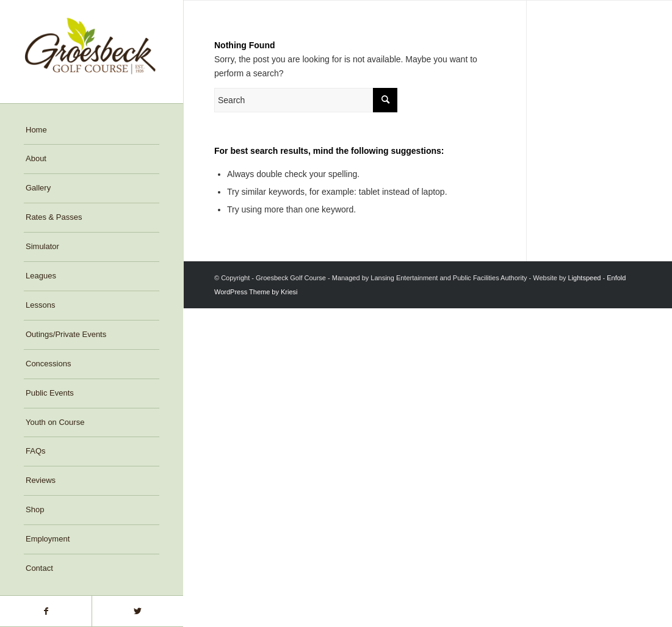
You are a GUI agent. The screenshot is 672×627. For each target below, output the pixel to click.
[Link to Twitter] (137, 611)
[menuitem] (92, 131)
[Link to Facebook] (46, 611)
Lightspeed (585, 278)
